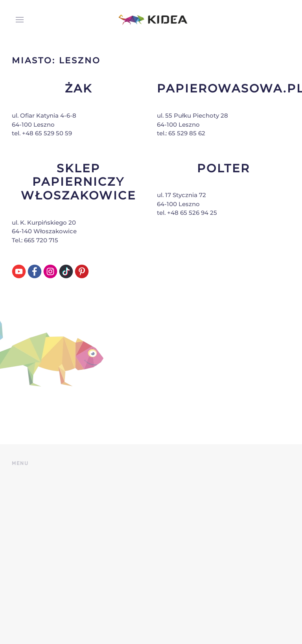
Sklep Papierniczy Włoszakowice (78, 182)
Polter (224, 168)
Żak (79, 88)
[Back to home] (151, 20)
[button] (18, 20)
